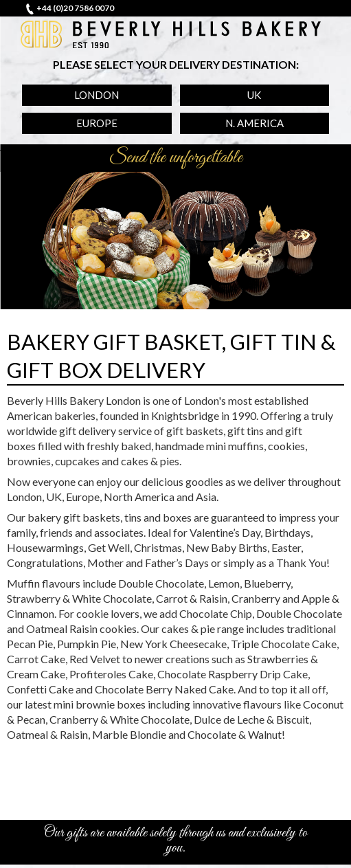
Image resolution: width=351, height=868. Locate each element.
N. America (254, 123)
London (97, 95)
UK (254, 95)
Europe (97, 123)
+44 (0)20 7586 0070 (75, 8)
